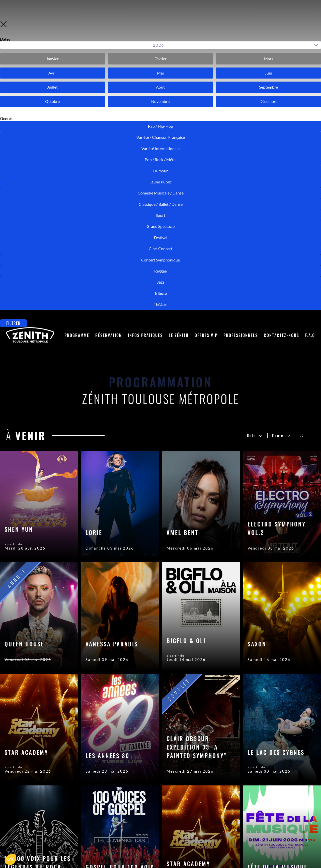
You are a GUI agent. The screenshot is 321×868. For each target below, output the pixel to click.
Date (255, 129)
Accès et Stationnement (110, 851)
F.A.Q (310, 29)
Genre (281, 129)
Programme (77, 29)
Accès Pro (188, 823)
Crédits (185, 838)
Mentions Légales (196, 830)
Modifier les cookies (198, 853)
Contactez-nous (282, 29)
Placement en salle (105, 830)
